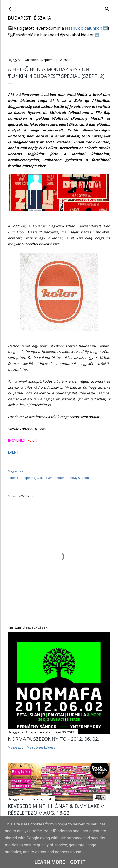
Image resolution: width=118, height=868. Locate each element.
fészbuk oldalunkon (83, 28)
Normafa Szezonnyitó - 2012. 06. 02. (54, 739)
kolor (60, 478)
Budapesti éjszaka (29, 18)
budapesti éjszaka (32, 478)
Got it (78, 862)
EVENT (13, 452)
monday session (77, 478)
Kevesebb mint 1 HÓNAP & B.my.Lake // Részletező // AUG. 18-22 (56, 809)
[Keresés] (107, 8)
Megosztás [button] (16, 471)
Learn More (50, 862)
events (51, 478)
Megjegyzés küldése (41, 748)
